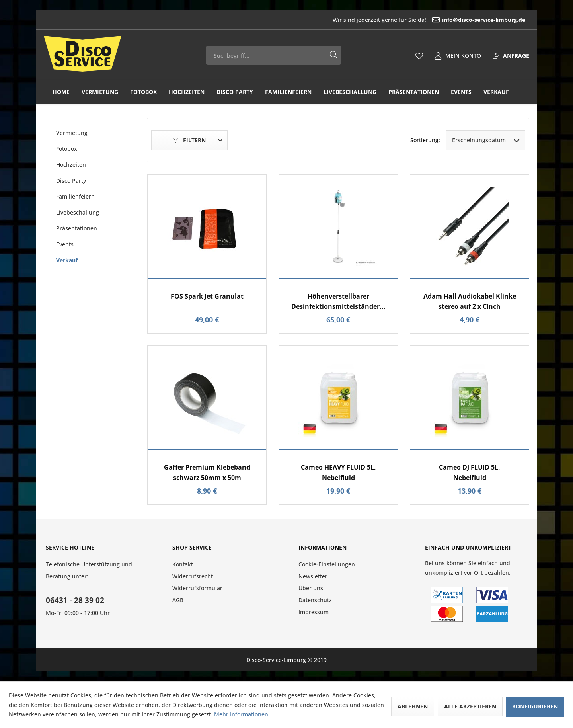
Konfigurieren (535, 706)
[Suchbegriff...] (274, 55)
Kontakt (183, 564)
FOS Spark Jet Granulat (207, 296)
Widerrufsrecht (193, 576)
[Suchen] (334, 54)
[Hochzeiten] (187, 92)
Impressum (314, 612)
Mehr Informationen (241, 714)
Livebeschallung (78, 212)
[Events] (461, 92)
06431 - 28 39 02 (75, 600)
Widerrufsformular (197, 588)
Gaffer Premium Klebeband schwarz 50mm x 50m (207, 472)
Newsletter (313, 576)
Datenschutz (315, 600)
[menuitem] (432, 20)
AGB (178, 600)
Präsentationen (77, 228)
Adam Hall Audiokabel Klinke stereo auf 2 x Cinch (470, 301)
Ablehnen (413, 706)
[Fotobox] (143, 92)
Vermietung (72, 133)
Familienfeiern (75, 196)
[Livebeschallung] (350, 92)
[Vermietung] (100, 92)
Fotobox (67, 149)
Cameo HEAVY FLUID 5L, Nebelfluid (338, 472)
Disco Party (71, 181)
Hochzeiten (71, 165)
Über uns (311, 588)
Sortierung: (425, 140)
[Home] (61, 92)
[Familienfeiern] (288, 92)
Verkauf (67, 260)
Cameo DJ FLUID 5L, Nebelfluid (470, 472)
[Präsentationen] (414, 92)
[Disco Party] (235, 92)
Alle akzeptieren (470, 706)
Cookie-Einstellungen (327, 564)
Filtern (189, 140)
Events (65, 244)
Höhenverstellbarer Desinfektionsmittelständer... (338, 301)
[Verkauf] (496, 92)
